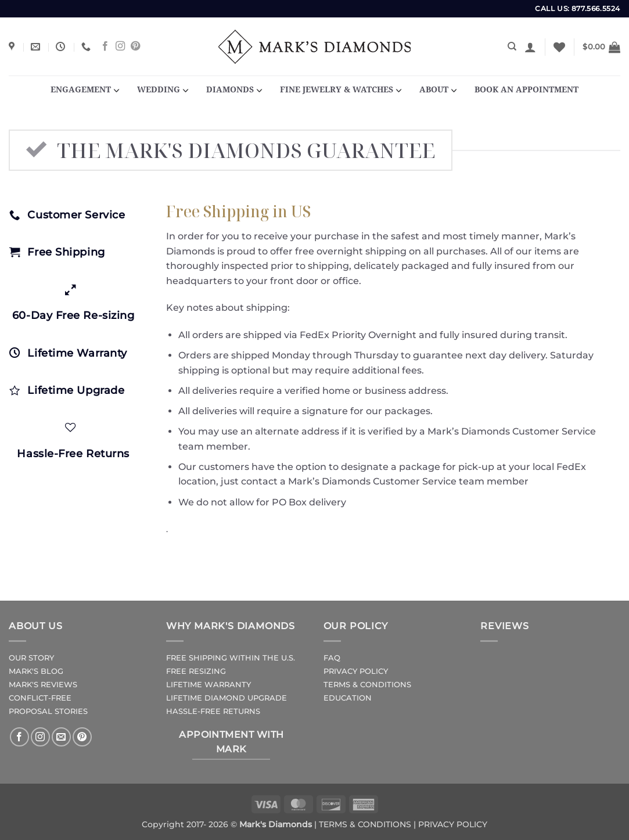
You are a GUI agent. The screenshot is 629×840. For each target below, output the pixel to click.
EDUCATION (348, 698)
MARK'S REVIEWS (43, 685)
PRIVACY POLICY (356, 671)
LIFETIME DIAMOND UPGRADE (227, 698)
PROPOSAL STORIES (48, 711)
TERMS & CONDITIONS (367, 685)
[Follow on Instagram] (120, 46)
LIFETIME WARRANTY (209, 685)
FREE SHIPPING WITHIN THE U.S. (231, 658)
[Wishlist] (559, 47)
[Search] (512, 46)
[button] (530, 47)
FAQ (332, 658)
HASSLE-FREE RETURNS (213, 711)
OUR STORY (31, 658)
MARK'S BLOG (36, 671)
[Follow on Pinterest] (135, 46)
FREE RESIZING (196, 671)
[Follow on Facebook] (105, 46)
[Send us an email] (61, 737)
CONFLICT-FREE (40, 698)
